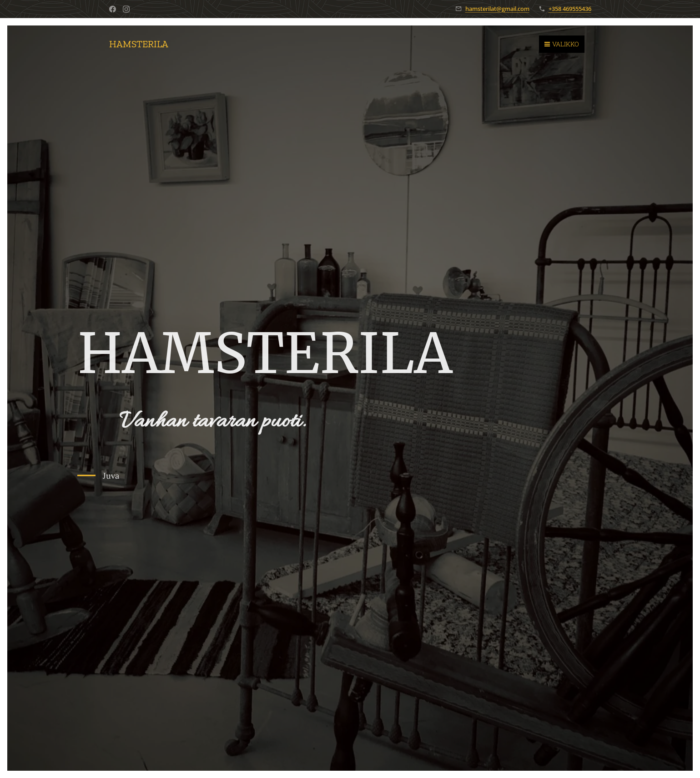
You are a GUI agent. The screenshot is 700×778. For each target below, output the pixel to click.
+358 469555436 (570, 9)
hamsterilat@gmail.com (497, 9)
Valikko (562, 44)
